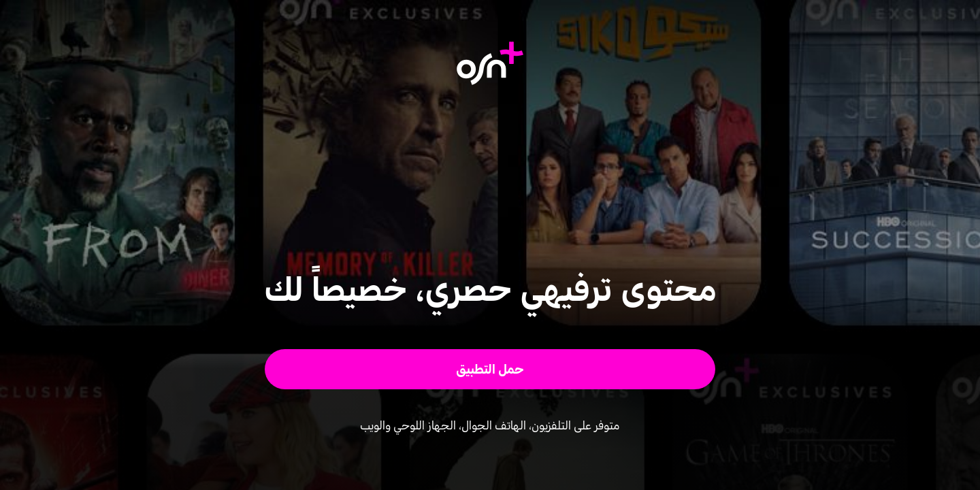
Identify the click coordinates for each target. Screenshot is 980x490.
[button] (490, 369)
